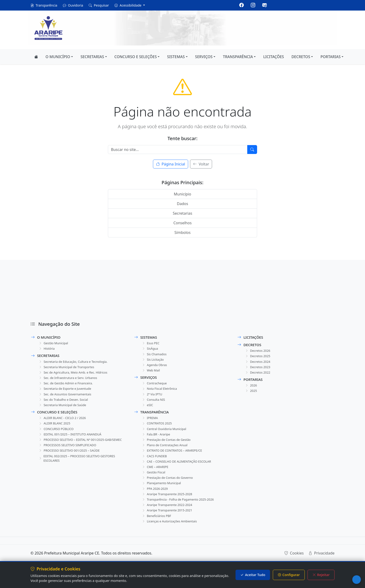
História (47, 349)
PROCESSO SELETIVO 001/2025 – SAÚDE (71, 463)
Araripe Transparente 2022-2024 (169, 517)
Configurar (289, 575)
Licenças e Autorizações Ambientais (171, 534)
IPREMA (150, 423)
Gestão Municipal (54, 343)
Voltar (201, 164)
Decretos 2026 (258, 351)
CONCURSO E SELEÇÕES (136, 57)
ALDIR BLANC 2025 (55, 429)
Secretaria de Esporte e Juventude (67, 392)
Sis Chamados (155, 355)
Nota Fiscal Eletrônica (160, 392)
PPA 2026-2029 (155, 499)
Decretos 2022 (258, 374)
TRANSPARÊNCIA (238, 57)
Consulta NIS (154, 404)
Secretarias (183, 213)
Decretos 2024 (258, 363)
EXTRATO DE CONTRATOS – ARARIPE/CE (174, 458)
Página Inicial (171, 164)
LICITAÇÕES (274, 57)
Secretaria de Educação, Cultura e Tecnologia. (76, 363)
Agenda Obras (155, 367)
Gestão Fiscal (154, 481)
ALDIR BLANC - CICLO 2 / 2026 (64, 423)
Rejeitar (321, 575)
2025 (251, 394)
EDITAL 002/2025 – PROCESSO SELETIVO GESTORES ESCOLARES (80, 471)
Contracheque (155, 386)
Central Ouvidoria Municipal (165, 435)
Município (182, 194)
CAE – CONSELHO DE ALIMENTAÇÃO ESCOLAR (179, 470)
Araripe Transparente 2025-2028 (169, 505)
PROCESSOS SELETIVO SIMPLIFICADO (70, 457)
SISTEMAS (176, 57)
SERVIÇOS (204, 57)
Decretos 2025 (258, 357)
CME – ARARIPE (156, 476)
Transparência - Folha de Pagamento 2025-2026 (181, 511)
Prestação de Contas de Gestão (168, 446)
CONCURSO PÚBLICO (57, 435)
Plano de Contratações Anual (166, 452)
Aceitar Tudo (253, 575)
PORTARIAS (331, 57)
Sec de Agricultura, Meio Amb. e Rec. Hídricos (76, 374)
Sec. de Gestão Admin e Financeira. (68, 386)
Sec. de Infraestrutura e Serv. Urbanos (70, 380)
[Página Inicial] (36, 57)
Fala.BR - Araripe (157, 440)
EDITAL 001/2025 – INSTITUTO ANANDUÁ (72, 440)
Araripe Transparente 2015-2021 (169, 522)
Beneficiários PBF (157, 528)
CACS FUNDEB (155, 464)
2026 (251, 388)
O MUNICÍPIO (58, 57)
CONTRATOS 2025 (158, 429)
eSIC (147, 410)
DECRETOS (301, 57)
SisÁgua (150, 349)
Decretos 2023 (258, 369)
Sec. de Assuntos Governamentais (67, 398)
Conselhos (182, 223)
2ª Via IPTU (152, 398)
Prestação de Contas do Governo (169, 487)
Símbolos (183, 232)
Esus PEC (151, 343)
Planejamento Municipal (163, 493)
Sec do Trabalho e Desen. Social (65, 404)
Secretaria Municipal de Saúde (64, 410)
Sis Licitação (153, 361)
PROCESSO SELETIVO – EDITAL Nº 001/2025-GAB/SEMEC (74, 449)
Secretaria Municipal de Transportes (68, 369)
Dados (182, 204)
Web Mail (151, 373)
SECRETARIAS (92, 57)
